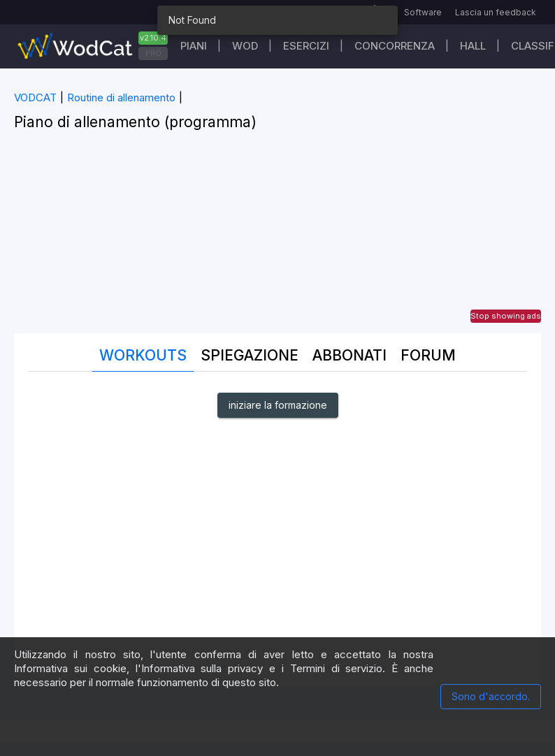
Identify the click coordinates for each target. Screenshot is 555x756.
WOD (245, 46)
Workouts (143, 355)
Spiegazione (250, 355)
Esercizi (306, 46)
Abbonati (349, 355)
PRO (153, 53)
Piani (194, 46)
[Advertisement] (277, 235)
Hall (473, 46)
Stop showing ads (506, 316)
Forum (428, 355)
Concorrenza (395, 46)
